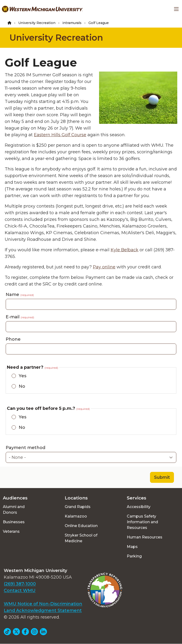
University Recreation (37, 23)
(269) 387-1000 (20, 584)
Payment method (25, 448)
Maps (132, 547)
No (22, 386)
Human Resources (145, 537)
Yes (23, 376)
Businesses (14, 522)
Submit (162, 477)
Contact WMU (20, 591)
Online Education (81, 526)
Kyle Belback (125, 250)
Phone (13, 339)
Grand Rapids (78, 507)
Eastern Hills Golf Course (60, 135)
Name (20, 295)
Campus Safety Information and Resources (142, 522)
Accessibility (139, 507)
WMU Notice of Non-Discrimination (43, 604)
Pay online (104, 267)
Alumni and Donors (14, 510)
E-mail (20, 317)
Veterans (11, 531)
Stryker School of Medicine (81, 538)
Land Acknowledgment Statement (43, 610)
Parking (134, 556)
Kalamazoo (76, 516)
